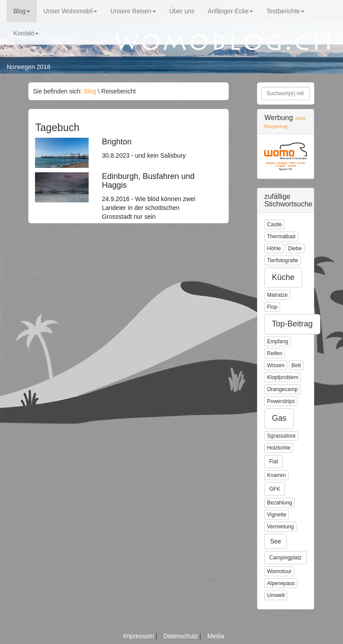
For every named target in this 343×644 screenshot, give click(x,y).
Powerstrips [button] (281, 401)
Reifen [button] (275, 353)
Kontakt (26, 33)
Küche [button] (283, 277)
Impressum (139, 636)
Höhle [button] (274, 248)
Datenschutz (182, 636)
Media (216, 636)
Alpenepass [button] (281, 583)
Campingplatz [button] (285, 558)
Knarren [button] (276, 475)
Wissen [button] (275, 365)
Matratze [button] (277, 295)
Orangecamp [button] (282, 389)
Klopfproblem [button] (283, 377)
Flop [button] (272, 307)
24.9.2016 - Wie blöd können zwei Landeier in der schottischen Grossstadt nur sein (154, 196)
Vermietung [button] (280, 527)
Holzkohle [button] (279, 448)
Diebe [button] (295, 248)
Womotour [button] (279, 571)
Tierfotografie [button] (282, 260)
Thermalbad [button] (281, 237)
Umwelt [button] (276, 595)
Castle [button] (274, 225)
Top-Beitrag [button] (292, 324)
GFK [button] (275, 489)
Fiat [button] (273, 462)
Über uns (182, 11)
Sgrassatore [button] (281, 436)
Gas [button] (279, 418)
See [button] (275, 541)
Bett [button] (296, 365)
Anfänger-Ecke (230, 11)
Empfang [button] (277, 341)
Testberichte (285, 11)
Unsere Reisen (133, 11)
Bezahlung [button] (279, 503)
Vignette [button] (277, 515)
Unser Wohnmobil (70, 11)
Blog (22, 11)
